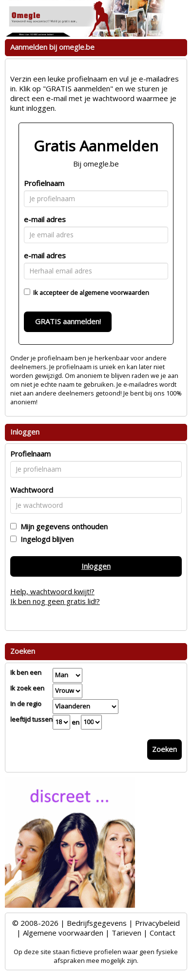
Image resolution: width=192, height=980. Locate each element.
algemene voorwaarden (114, 292)
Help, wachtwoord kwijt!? (52, 591)
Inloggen (96, 566)
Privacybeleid (157, 923)
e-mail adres (45, 219)
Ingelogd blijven (45, 539)
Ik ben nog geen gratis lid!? (55, 601)
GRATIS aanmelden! (68, 321)
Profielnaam (44, 183)
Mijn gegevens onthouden (62, 526)
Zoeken (164, 749)
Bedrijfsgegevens (97, 923)
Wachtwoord (32, 490)
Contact (163, 933)
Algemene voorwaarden (63, 933)
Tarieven (126, 933)
